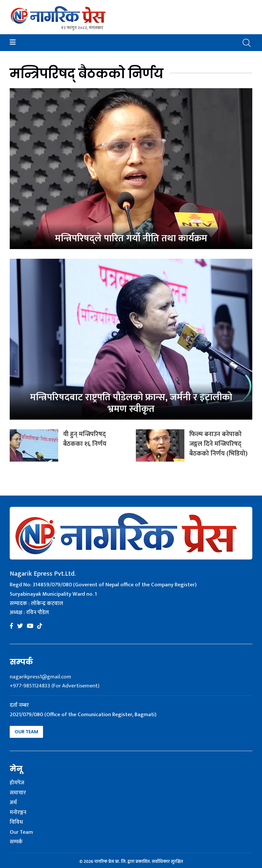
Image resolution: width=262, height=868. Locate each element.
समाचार (18, 793)
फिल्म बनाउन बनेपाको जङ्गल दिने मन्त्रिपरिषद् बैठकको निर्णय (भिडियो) (218, 444)
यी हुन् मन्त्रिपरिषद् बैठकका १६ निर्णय (85, 439)
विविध (16, 822)
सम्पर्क (16, 842)
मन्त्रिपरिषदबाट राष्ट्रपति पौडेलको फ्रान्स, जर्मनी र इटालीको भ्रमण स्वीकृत (131, 403)
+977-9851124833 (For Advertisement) (55, 686)
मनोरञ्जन (18, 813)
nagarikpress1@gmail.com (40, 677)
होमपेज (17, 783)
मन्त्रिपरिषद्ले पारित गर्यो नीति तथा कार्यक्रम (131, 238)
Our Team (26, 732)
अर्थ (13, 803)
